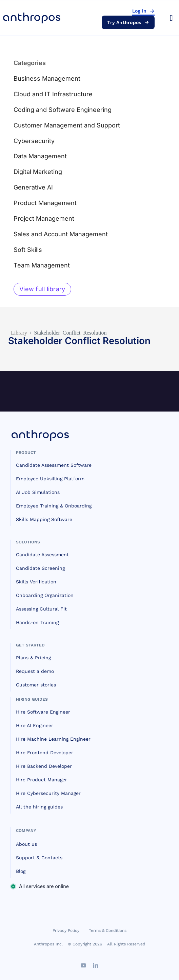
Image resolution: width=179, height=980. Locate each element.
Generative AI (33, 187)
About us (26, 844)
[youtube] (83, 965)
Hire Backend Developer (44, 766)
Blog (21, 871)
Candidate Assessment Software (54, 465)
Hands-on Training (37, 622)
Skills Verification (36, 582)
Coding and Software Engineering (63, 110)
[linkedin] (96, 965)
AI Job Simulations (38, 492)
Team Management (42, 265)
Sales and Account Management (61, 234)
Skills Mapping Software (44, 519)
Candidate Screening (40, 568)
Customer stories (36, 685)
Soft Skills (28, 250)
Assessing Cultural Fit (41, 609)
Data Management (40, 156)
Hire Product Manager (42, 780)
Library (19, 332)
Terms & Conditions (108, 931)
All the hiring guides (39, 807)
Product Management (45, 203)
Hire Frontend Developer (45, 753)
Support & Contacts (39, 858)
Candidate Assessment (42, 555)
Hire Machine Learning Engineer (53, 739)
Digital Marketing (38, 172)
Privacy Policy (66, 931)
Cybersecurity (34, 141)
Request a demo (35, 671)
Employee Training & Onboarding (54, 506)
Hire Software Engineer (43, 712)
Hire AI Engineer (35, 725)
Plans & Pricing (33, 658)
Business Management (47, 78)
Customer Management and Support (67, 125)
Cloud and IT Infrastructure (53, 94)
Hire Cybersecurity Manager (48, 793)
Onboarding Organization (45, 595)
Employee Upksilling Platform (50, 479)
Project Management (44, 218)
